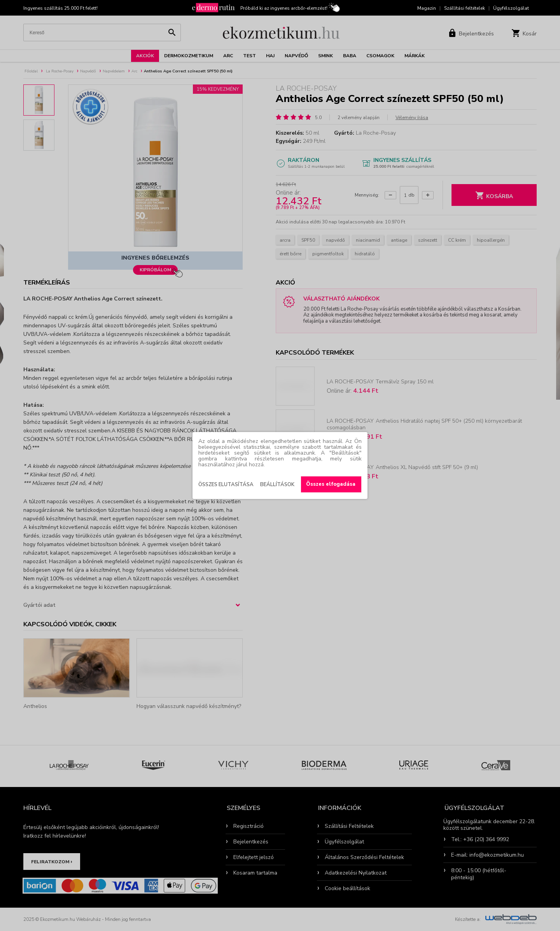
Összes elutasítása (226, 485)
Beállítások (277, 485)
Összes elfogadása (331, 484)
